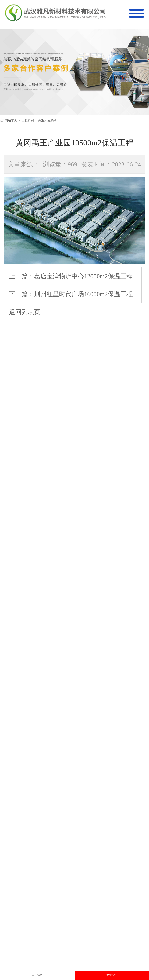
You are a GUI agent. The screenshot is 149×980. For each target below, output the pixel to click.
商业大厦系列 (47, 120)
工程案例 (28, 120)
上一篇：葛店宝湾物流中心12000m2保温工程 (71, 276)
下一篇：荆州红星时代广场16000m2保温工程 (71, 294)
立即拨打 (112, 975)
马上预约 (37, 975)
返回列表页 (25, 312)
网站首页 (11, 120)
